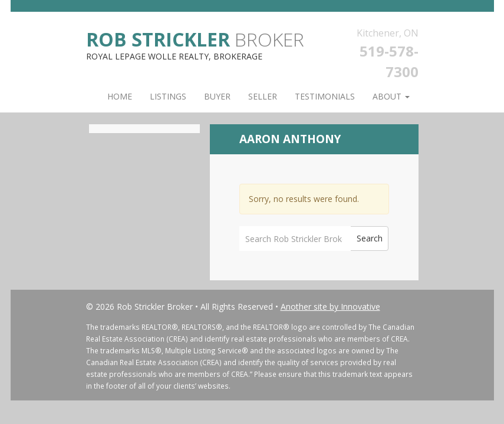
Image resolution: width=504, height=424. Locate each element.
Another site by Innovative (330, 307)
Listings (168, 96)
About (391, 96)
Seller (263, 96)
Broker (195, 39)
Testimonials (325, 96)
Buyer (217, 96)
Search (370, 238)
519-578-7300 (389, 61)
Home (120, 96)
